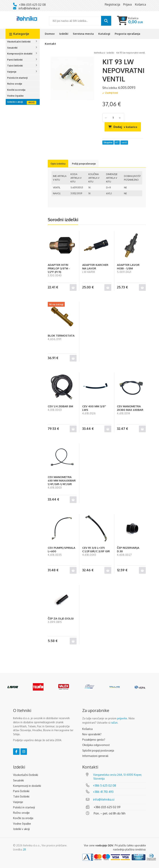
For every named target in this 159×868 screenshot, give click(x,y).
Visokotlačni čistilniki (19, 42)
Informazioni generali (95, 756)
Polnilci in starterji (17, 78)
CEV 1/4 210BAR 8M (60, 406)
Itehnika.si (100, 53)
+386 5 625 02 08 (104, 785)
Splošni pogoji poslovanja (98, 750)
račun (114, 723)
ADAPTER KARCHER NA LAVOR (95, 267)
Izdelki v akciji (15, 102)
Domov (50, 34)
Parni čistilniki (15, 60)
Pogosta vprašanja (127, 34)
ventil (124, 142)
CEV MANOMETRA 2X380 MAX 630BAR (130, 408)
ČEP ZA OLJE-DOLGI (61, 618)
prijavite (122, 718)
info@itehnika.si (29, 8)
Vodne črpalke (15, 96)
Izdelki (64, 34)
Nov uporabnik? (92, 734)
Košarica (87, 729)
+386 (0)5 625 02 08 (32, 5)
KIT (117, 142)
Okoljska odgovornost (96, 745)
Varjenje (12, 72)
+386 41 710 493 (103, 792)
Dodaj (125, 127)
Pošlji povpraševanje (84, 164)
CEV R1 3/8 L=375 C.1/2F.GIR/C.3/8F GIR (96, 549)
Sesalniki (12, 48)
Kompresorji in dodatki (20, 54)
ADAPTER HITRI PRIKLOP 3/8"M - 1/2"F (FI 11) (59, 268)
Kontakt (50, 44)
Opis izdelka (58, 164)
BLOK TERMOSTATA (61, 336)
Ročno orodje (15, 84)
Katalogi (104, 34)
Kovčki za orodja (16, 90)
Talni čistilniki (15, 66)
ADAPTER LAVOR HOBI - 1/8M (128, 267)
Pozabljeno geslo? (94, 740)
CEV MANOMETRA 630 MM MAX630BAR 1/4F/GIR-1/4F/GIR (62, 481)
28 (24, 849)
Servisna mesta (83, 34)
